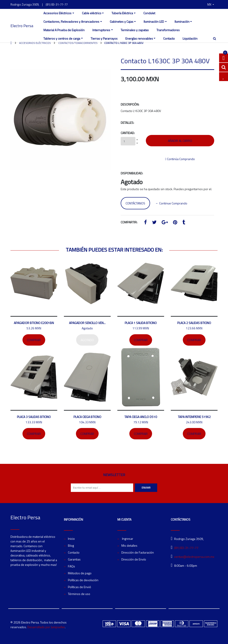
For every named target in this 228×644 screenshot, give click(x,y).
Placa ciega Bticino (87, 417)
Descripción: (130, 104)
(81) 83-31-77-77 (57, 4)
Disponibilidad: (132, 173)
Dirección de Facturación (138, 552)
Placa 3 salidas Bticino (34, 417)
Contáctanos (135, 203)
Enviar (146, 488)
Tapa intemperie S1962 (194, 417)
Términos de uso (79, 594)
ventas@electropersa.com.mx (194, 557)
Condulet (149, 13)
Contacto (169, 38)
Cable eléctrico (92, 13)
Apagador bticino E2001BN (34, 323)
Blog (71, 545)
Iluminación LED (154, 21)
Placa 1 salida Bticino (141, 323)
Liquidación (190, 38)
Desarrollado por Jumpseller (46, 627)
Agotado (87, 340)
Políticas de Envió (79, 587)
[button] (211, 4)
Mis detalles (129, 545)
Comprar (34, 340)
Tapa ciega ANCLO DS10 (141, 417)
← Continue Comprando (171, 203)
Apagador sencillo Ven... (87, 323)
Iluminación (182, 21)
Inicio (71, 539)
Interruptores (101, 30)
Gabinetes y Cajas (122, 21)
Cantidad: (128, 133)
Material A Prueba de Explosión (64, 30)
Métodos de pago (80, 573)
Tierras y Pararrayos (104, 38)
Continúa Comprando (180, 159)
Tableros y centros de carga (62, 38)
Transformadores (168, 30)
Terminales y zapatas (135, 30)
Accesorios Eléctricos (57, 13)
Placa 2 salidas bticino (194, 323)
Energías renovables (139, 38)
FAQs (71, 566)
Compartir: (129, 222)
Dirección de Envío (134, 559)
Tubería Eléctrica (122, 13)
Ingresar (127, 539)
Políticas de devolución (83, 580)
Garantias (74, 559)
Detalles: (127, 123)
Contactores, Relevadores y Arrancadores (71, 21)
